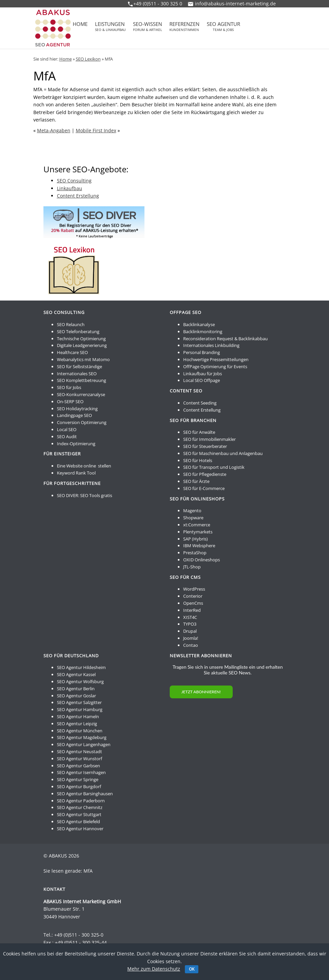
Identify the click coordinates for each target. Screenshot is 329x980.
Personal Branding (202, 352)
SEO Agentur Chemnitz (80, 807)
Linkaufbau (70, 188)
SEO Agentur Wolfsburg (80, 681)
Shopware (193, 518)
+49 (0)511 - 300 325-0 (79, 935)
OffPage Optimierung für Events (215, 366)
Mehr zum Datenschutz (154, 969)
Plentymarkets (198, 532)
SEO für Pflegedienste (205, 474)
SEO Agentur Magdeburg (82, 737)
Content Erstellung (78, 196)
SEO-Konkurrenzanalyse (81, 394)
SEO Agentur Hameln (78, 716)
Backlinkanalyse (199, 324)
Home (80, 25)
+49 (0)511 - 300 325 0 (158, 4)
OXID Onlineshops (202, 560)
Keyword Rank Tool (76, 473)
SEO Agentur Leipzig (77, 724)
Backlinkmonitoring (203, 331)
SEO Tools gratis (96, 495)
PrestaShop (195, 553)
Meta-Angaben (54, 130)
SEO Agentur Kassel (76, 674)
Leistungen (110, 26)
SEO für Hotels (198, 460)
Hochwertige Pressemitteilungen (216, 359)
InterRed (192, 610)
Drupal (190, 631)
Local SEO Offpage (202, 380)
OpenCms (193, 603)
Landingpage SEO (74, 415)
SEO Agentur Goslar (76, 696)
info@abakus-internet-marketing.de (235, 4)
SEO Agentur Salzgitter (79, 702)
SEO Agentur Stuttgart (79, 814)
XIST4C (190, 617)
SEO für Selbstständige (79, 366)
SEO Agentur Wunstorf (79, 759)
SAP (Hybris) (195, 539)
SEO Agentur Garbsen (78, 766)
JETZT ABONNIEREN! (201, 692)
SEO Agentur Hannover (80, 829)
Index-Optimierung (76, 444)
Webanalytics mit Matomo (83, 359)
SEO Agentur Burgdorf (79, 786)
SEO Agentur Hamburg (80, 709)
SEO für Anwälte (199, 432)
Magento (192, 511)
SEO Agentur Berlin (76, 689)
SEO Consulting (74, 181)
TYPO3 (190, 624)
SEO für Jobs (69, 387)
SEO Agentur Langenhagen (84, 744)
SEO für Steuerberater (205, 446)
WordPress (194, 589)
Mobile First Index (96, 130)
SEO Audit (67, 436)
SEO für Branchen (193, 420)
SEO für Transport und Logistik (214, 467)
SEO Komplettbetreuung (81, 380)
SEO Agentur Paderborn (81, 801)
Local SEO (67, 429)
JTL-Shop (192, 567)
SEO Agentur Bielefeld (78, 821)
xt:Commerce (197, 525)
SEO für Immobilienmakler (209, 439)
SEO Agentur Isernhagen (81, 772)
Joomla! (191, 638)
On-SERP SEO (70, 401)
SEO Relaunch (71, 324)
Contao (191, 645)
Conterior (193, 596)
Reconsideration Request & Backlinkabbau (225, 339)
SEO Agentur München (80, 731)
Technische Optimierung (81, 339)
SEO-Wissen (147, 26)
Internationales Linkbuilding (211, 345)
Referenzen (184, 26)
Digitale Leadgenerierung (82, 345)
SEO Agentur (223, 26)
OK (192, 969)
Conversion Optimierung (82, 422)
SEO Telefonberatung (78, 331)
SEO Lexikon (88, 59)
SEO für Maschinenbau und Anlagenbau (223, 453)
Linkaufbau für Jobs (203, 374)
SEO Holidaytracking (77, 409)
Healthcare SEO (72, 352)
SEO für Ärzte (196, 481)
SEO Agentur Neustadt (79, 751)
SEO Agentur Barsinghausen (85, 794)
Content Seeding (200, 403)
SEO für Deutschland (71, 656)
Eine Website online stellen (84, 466)
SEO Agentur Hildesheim (81, 667)
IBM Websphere (199, 546)
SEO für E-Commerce (204, 488)
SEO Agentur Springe (78, 779)
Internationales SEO (77, 374)
